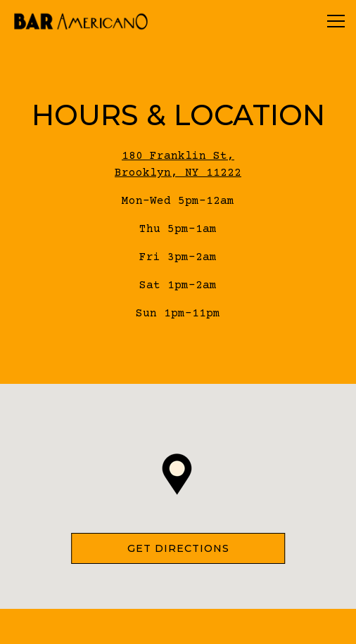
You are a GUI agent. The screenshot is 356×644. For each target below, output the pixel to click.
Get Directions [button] (178, 548)
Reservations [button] (178, 626)
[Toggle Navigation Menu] (336, 21)
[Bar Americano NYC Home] (81, 21)
